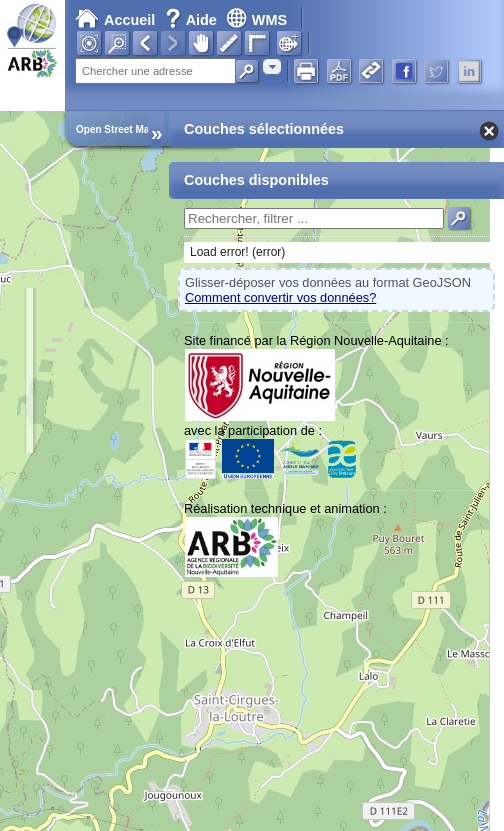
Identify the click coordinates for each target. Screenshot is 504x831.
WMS (256, 20)
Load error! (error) (237, 252)
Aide (193, 20)
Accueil (115, 20)
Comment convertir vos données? (280, 297)
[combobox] (272, 66)
